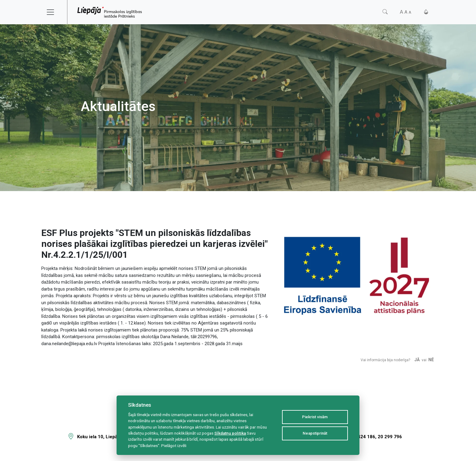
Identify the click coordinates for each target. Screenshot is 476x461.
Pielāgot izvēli (174, 446)
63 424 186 (363, 437)
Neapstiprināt (315, 433)
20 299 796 (390, 437)
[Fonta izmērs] (406, 12)
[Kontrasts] (426, 12)
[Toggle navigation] (54, 12)
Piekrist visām (315, 417)
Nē (431, 360)
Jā (417, 360)
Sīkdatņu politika (230, 433)
